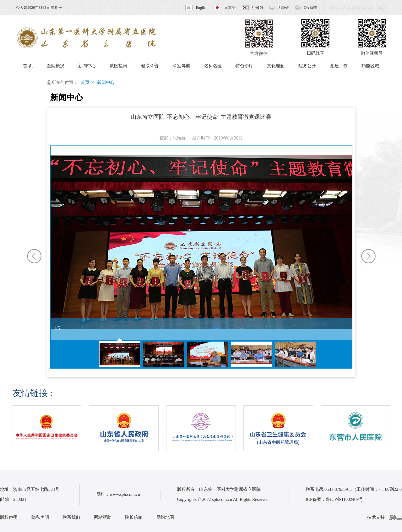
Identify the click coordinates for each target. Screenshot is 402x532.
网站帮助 (103, 517)
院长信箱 (134, 517)
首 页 (28, 66)
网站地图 (165, 517)
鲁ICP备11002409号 (344, 499)
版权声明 (9, 517)
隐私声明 (40, 517)
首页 (85, 82)
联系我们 (71, 517)
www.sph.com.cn (125, 494)
